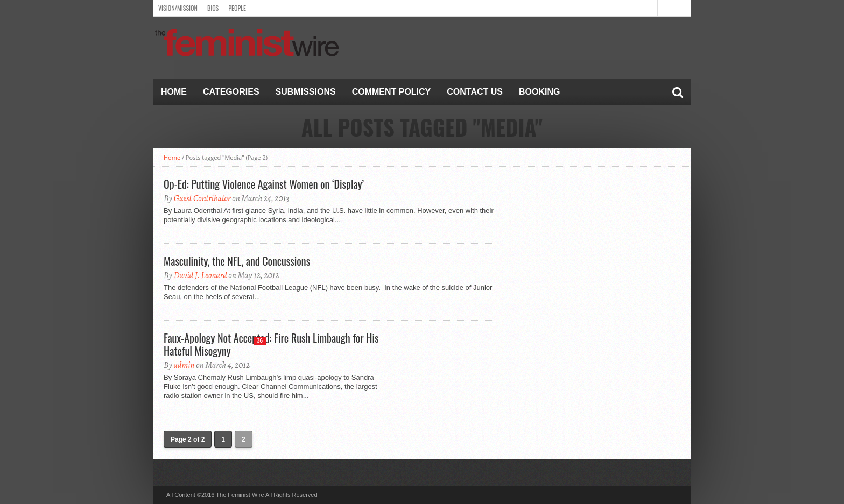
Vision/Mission (178, 8)
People (237, 8)
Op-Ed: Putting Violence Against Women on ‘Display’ (264, 184)
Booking (539, 92)
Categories (231, 92)
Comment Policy (392, 92)
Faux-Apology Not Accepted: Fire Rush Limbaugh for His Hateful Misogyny (271, 344)
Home (174, 92)
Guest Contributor (202, 198)
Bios (213, 8)
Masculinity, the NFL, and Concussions (237, 261)
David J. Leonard (201, 275)
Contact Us (475, 92)
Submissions (306, 92)
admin (184, 365)
